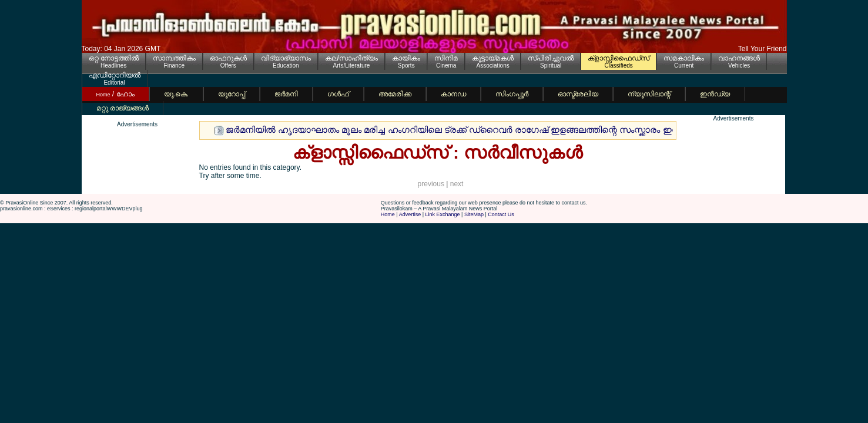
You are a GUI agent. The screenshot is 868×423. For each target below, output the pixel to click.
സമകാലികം (684, 58)
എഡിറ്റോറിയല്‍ (115, 75)
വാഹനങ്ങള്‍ (739, 58)
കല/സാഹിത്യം (351, 58)
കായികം (406, 58)
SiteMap (474, 214)
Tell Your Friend (763, 49)
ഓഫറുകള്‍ (228, 58)
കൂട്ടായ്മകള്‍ (493, 58)
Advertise (410, 214)
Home (388, 214)
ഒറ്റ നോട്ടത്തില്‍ (114, 58)
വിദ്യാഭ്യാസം (286, 58)
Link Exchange (443, 214)
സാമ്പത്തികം (174, 58)
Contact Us (501, 214)
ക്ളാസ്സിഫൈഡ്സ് (619, 58)
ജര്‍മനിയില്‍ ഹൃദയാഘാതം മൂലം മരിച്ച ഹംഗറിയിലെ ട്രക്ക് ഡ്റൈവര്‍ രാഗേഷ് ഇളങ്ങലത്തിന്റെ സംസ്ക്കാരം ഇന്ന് (455, 130)
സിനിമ (446, 58)
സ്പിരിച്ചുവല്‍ (551, 58)
